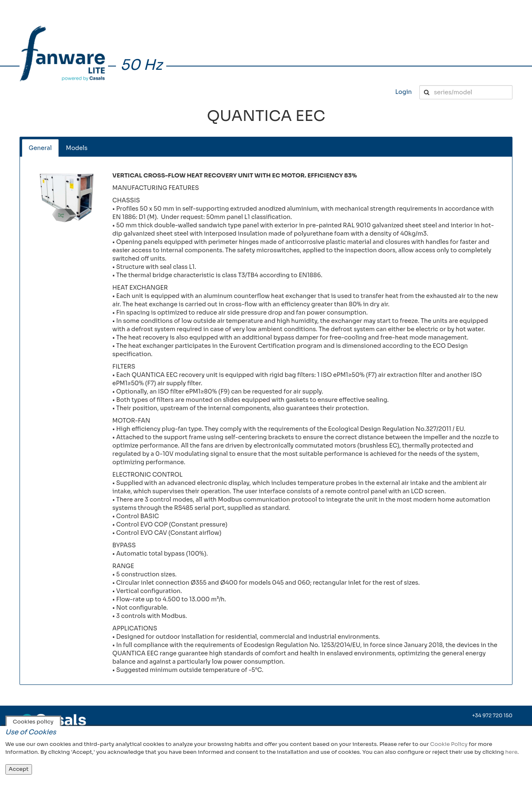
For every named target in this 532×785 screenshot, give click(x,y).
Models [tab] (77, 148)
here (511, 752)
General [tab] (40, 148)
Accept (19, 769)
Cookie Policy (449, 744)
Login (404, 92)
